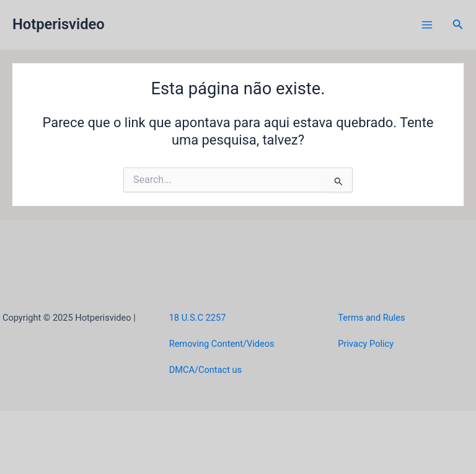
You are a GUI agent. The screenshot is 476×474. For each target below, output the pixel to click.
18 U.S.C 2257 (198, 318)
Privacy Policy (366, 344)
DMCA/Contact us (205, 370)
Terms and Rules (371, 318)
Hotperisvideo (59, 24)
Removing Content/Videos (222, 344)
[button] (458, 25)
